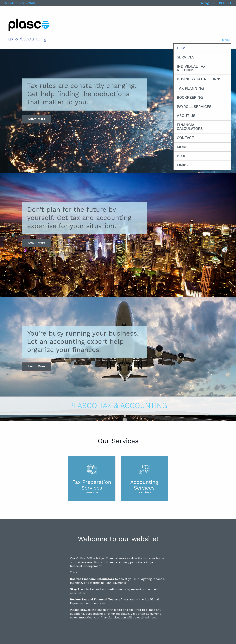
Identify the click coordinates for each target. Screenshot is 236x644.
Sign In (208, 4)
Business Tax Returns (199, 79)
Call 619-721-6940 (20, 3)
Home (182, 48)
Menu (226, 40)
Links (182, 165)
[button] (219, 40)
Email (225, 4)
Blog (182, 156)
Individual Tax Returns (191, 68)
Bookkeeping (190, 98)
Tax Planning (190, 88)
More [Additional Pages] (182, 147)
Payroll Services (194, 107)
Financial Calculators (190, 127)
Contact (185, 138)
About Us (186, 116)
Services (186, 57)
